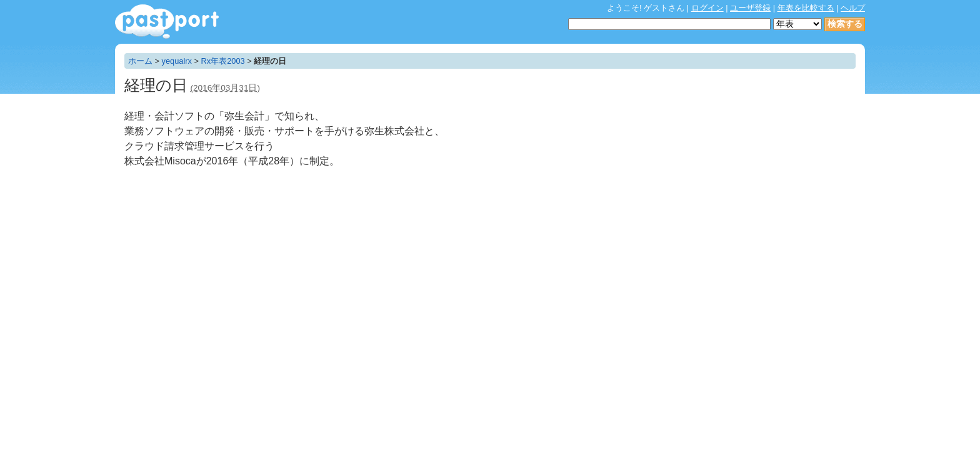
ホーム (140, 61)
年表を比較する (806, 8)
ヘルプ (853, 8)
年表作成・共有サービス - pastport (167, 22)
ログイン (707, 8)
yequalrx (177, 61)
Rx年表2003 (223, 61)
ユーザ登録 (750, 8)
